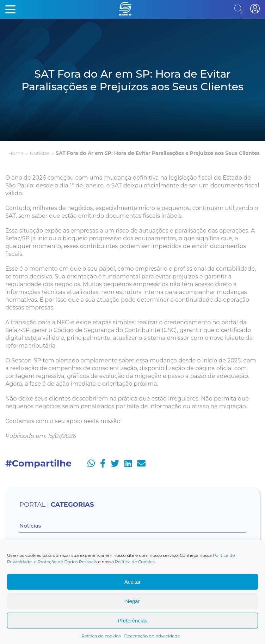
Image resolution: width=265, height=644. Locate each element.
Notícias (40, 153)
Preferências (132, 621)
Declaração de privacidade (152, 636)
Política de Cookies (135, 562)
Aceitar (133, 582)
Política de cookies (101, 636)
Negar (133, 601)
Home (16, 153)
